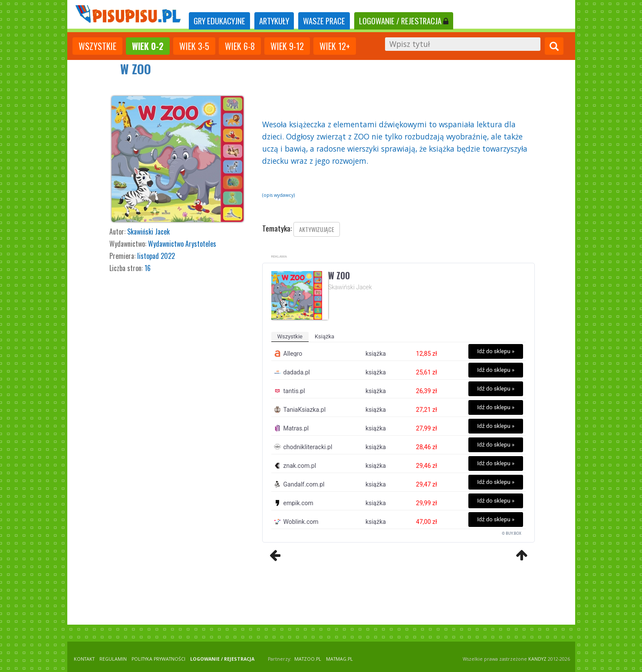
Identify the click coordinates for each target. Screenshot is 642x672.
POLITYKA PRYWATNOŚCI (158, 659)
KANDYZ (537, 659)
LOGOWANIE (404, 21)
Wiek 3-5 (194, 46)
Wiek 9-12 (287, 46)
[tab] (219, 21)
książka (324, 336)
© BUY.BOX (512, 533)
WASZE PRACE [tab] (324, 21)
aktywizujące (317, 229)
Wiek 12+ (335, 46)
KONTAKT (84, 659)
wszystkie (97, 46)
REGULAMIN (113, 659)
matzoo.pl (308, 659)
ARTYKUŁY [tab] (274, 21)
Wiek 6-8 (240, 46)
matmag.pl (339, 659)
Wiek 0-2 (148, 46)
